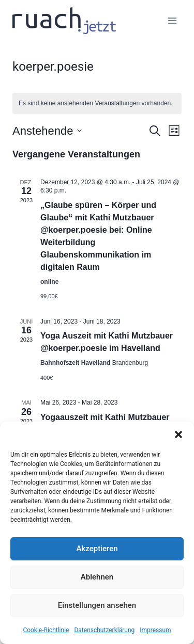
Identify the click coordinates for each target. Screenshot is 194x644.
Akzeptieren (97, 549)
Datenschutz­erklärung (104, 630)
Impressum (155, 630)
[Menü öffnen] (172, 20)
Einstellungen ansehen (97, 605)
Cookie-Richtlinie (46, 630)
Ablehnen (97, 577)
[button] (178, 434)
